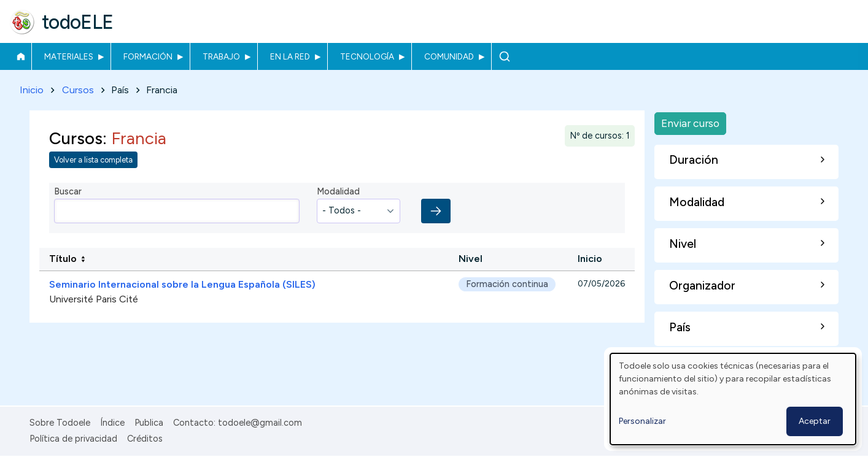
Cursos (78, 90)
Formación (148, 56)
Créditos (145, 439)
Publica (149, 423)
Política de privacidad (73, 439)
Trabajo (221, 56)
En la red (290, 56)
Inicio (21, 56)
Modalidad (338, 192)
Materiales (69, 56)
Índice (112, 423)
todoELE (78, 22)
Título (63, 259)
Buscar (504, 56)
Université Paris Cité (94, 300)
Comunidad (449, 56)
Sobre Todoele (60, 423)
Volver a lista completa (93, 160)
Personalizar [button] (642, 421)
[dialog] (733, 399)
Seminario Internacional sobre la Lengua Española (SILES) (182, 285)
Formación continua (507, 285)
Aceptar (815, 421)
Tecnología (367, 56)
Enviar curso (690, 123)
